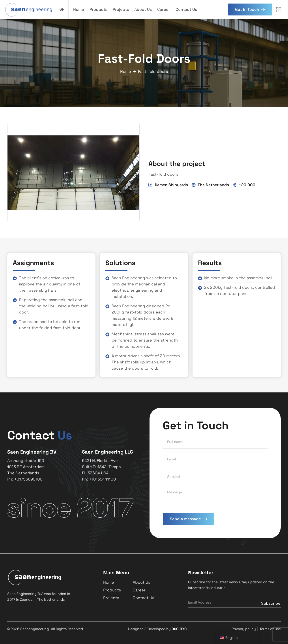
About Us (143, 9)
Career (164, 9)
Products (98, 9)
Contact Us (186, 9)
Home (79, 9)
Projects (121, 9)
